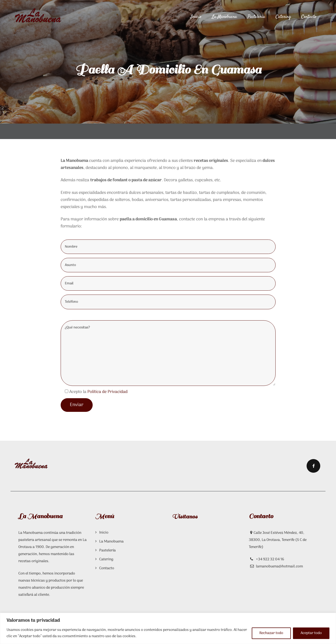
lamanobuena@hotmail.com (279, 566)
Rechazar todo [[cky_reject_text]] (271, 633)
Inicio (196, 17)
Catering (283, 17)
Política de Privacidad (107, 392)
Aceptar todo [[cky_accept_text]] (311, 633)
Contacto (309, 17)
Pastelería (256, 17)
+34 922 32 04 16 (270, 559)
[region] (168, 628)
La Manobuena (224, 17)
